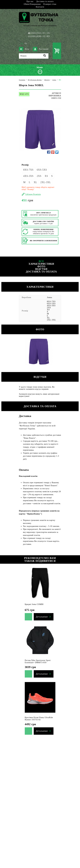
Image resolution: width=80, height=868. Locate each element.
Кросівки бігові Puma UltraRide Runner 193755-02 (39, 719)
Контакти (40, 7)
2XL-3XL (46, 182)
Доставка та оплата (45, 1)
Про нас (30, 1)
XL (35, 182)
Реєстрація (41, 49)
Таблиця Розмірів (33, 194)
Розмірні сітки (50, 4)
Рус (26, 43)
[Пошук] (34, 56)
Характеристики (41, 264)
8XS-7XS (28, 170)
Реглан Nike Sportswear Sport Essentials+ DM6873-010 (38, 661)
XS (46, 176)
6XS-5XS (42, 170)
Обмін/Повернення (32, 4)
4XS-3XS (28, 176)
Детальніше (42, 617)
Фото (41, 266)
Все (41, 261)
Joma (50, 297)
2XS (39, 176)
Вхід (24, 49)
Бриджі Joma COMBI (34, 604)
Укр (22, 43)
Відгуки (41, 269)
